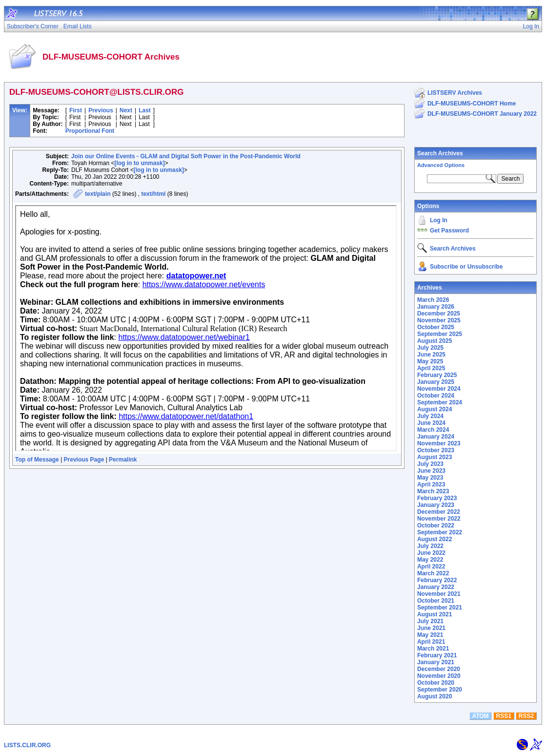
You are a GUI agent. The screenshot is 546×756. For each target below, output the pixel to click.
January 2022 (436, 587)
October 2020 (436, 683)
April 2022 (431, 567)
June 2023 (431, 471)
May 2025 (430, 361)
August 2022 (435, 539)
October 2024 (436, 396)
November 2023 (439, 443)
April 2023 (431, 484)
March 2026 (433, 300)
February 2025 (437, 375)
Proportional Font (90, 131)
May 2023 (430, 478)
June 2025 (431, 355)
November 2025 (439, 320)
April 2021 (431, 642)
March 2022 (433, 573)
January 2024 (436, 437)
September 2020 (440, 690)
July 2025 (430, 348)
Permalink (123, 460)
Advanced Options (441, 165)
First (76, 110)
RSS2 (526, 716)
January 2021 (436, 662)
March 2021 (433, 649)
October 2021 (436, 601)
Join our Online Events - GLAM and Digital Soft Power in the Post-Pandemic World (186, 156)
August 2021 (435, 614)
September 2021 (440, 608)
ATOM (480, 716)
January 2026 (436, 307)
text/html (153, 194)
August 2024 (435, 409)
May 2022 (430, 560)
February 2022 (437, 580)
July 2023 (430, 464)
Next (126, 110)
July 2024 (430, 416)
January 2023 (436, 505)
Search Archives (440, 153)
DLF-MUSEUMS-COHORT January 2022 (482, 114)
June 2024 (431, 423)
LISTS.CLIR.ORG (27, 745)
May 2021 (430, 635)
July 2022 (430, 546)
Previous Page (84, 460)
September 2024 (440, 402)
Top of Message (37, 460)
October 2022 (436, 525)
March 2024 (433, 430)
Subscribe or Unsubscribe (466, 267)
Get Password (449, 231)
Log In (439, 220)
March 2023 (433, 491)
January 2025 (436, 382)
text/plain (98, 194)
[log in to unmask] (139, 163)
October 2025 (436, 327)
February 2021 (437, 655)
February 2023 (437, 498)
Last (145, 110)
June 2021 (431, 628)
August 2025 (435, 341)
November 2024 (439, 389)
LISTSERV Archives (455, 93)
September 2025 (440, 334)
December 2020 (439, 669)
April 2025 (431, 368)
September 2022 (440, 532)
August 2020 (435, 696)
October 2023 (436, 450)
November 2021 (439, 594)
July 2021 (430, 621)
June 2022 (431, 553)
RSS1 (504, 716)
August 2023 (435, 457)
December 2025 (439, 314)
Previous (101, 110)
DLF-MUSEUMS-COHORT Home (472, 104)
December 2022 (439, 512)
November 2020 (439, 676)
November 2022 (439, 519)
